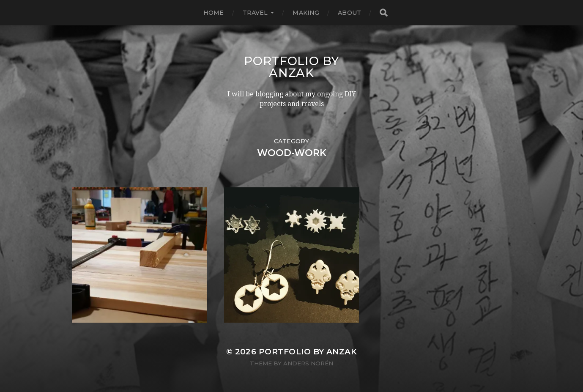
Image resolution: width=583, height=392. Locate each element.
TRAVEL (255, 13)
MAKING (306, 13)
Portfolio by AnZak (291, 67)
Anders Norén (308, 363)
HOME (214, 13)
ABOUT (349, 13)
